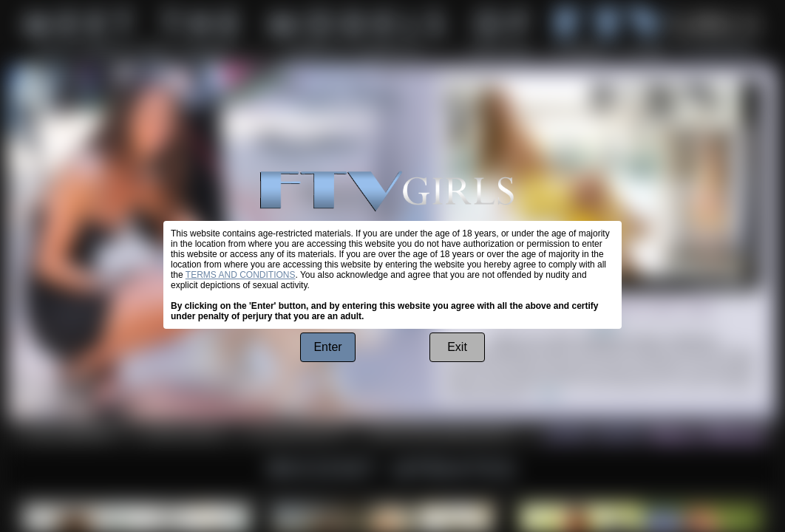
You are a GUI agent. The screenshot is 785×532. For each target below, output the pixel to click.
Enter (327, 347)
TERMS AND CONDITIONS (241, 275)
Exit (457, 347)
